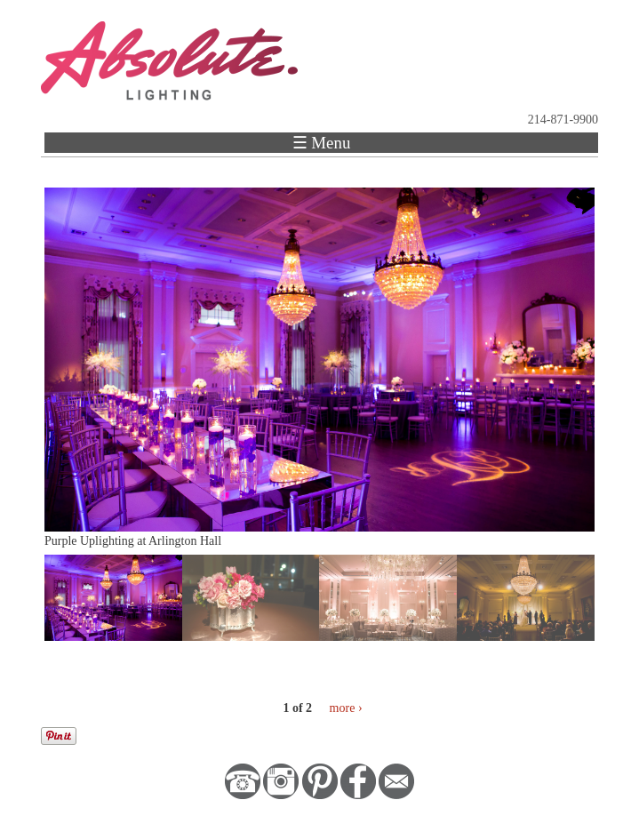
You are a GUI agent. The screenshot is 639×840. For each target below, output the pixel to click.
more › (346, 708)
